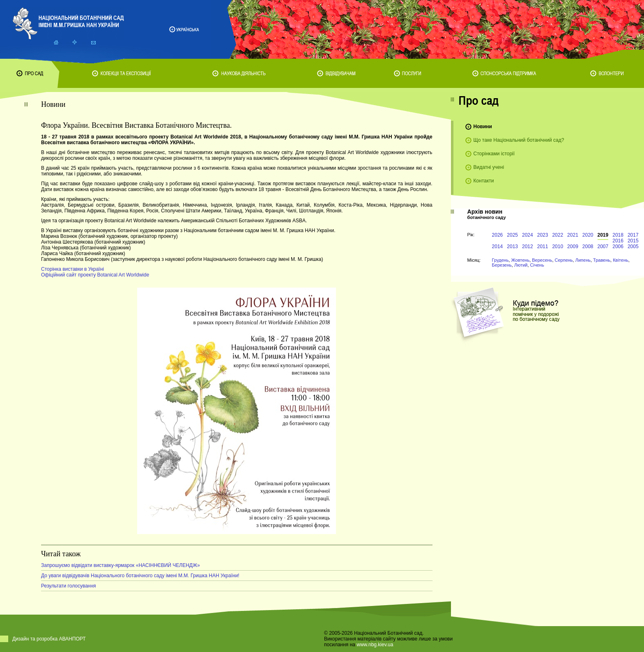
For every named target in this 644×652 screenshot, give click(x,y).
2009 (573, 247)
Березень (502, 265)
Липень (583, 260)
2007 (603, 247)
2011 (543, 247)
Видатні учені (489, 167)
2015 (633, 241)
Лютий (521, 265)
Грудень (500, 260)
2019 (603, 235)
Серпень (564, 260)
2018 (618, 235)
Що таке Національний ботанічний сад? (519, 140)
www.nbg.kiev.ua (375, 645)
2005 (633, 247)
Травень (602, 260)
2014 (498, 247)
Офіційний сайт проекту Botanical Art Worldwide (95, 275)
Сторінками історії (494, 154)
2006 (618, 247)
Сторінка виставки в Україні (72, 269)
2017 (633, 235)
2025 (512, 235)
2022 (558, 235)
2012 (528, 247)
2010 (558, 247)
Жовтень (521, 260)
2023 (543, 235)
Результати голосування (69, 586)
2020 (588, 235)
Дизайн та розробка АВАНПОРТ (49, 639)
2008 (588, 247)
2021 (573, 235)
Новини (483, 127)
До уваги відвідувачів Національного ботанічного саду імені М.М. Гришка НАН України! (140, 576)
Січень (537, 265)
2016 (618, 241)
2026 (498, 235)
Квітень (621, 260)
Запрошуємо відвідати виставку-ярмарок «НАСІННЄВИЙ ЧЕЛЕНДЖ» (121, 565)
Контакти (484, 181)
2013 (512, 247)
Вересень (542, 260)
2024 (528, 235)
